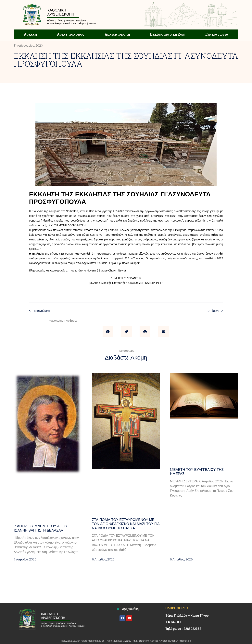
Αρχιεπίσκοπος (71, 34)
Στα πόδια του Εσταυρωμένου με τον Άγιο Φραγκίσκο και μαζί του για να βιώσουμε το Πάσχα (126, 524)
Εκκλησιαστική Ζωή (168, 34)
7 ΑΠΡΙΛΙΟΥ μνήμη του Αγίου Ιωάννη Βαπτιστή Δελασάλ (41, 528)
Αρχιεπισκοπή (117, 34)
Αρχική (30, 34)
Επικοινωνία (217, 34)
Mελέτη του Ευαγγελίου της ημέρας (197, 472)
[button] (108, 332)
